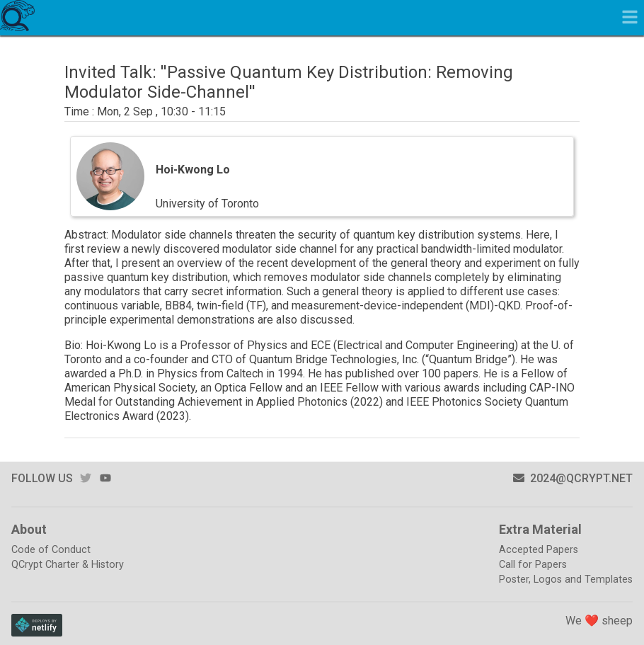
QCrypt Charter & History (68, 565)
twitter (86, 478)
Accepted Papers (539, 550)
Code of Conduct (51, 550)
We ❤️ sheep (599, 621)
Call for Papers (533, 565)
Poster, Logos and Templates (566, 580)
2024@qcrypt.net (573, 478)
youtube (105, 478)
